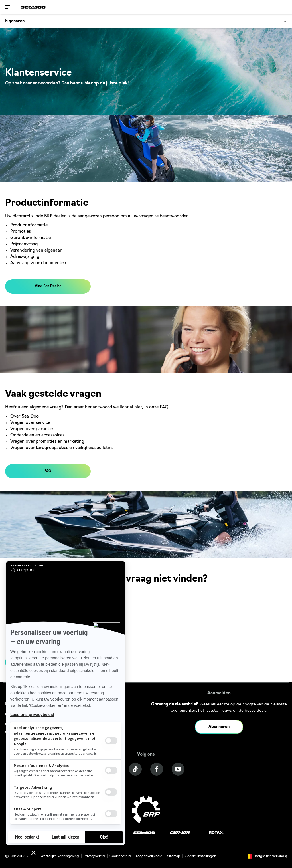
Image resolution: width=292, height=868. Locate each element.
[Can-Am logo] (180, 833)
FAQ (48, 471)
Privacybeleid (94, 856)
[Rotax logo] (216, 833)
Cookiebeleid (120, 856)
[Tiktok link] (135, 769)
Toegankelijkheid (149, 856)
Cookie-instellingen (200, 856)
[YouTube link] (178, 769)
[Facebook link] (157, 769)
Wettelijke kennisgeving (60, 856)
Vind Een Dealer (48, 286)
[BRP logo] (146, 810)
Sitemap (174, 856)
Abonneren (219, 727)
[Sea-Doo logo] (33, 7)
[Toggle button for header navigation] (8, 7)
